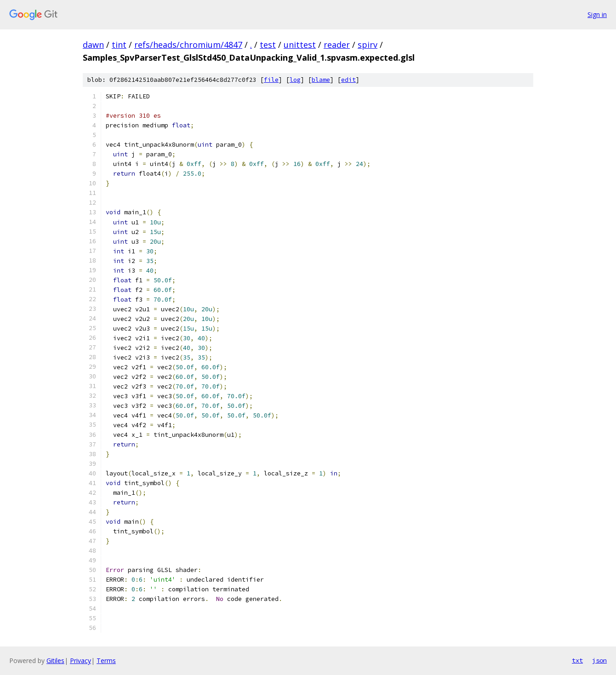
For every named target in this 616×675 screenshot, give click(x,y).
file (271, 80)
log (295, 80)
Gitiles (55, 661)
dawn (93, 45)
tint (119, 45)
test (268, 45)
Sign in (597, 14)
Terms (106, 661)
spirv (368, 45)
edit (348, 80)
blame (321, 80)
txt (577, 660)
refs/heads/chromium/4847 (188, 45)
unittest (300, 45)
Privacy (80, 661)
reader (337, 45)
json (599, 660)
